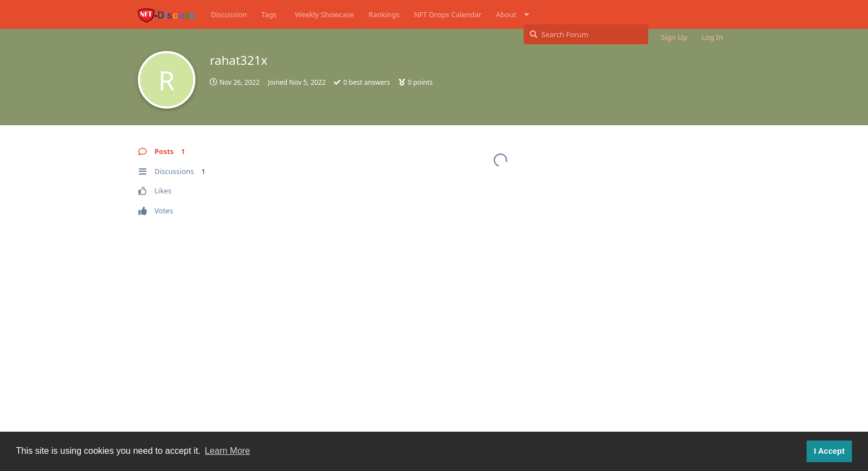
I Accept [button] (829, 451)
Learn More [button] (228, 451)
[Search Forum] (586, 34)
